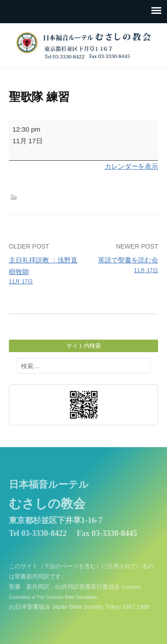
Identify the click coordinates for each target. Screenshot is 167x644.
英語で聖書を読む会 (122, 266)
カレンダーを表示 (131, 166)
